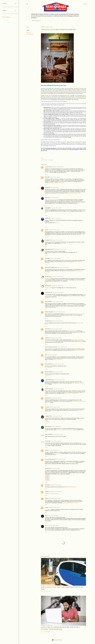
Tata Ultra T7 (48, 375)
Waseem (47, 492)
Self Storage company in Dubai (52, 494)
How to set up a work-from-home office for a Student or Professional (60, 628)
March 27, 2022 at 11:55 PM (55, 407)
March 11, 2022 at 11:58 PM (52, 355)
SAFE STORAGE (49, 434)
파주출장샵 (47, 478)
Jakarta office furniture (80, 350)
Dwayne (47, 450)
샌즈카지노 (57, 223)
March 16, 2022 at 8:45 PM (60, 380)
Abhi (46, 355)
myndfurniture (48, 321)
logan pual (47, 198)
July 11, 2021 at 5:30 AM (55, 198)
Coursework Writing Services (72, 393)
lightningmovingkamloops (51, 267)
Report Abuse (6, 17)
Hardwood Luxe (49, 292)
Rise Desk (47, 177)
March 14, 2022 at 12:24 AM (58, 364)
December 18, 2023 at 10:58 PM (55, 498)
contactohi (47, 338)
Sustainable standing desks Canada (57, 183)
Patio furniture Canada (72, 331)
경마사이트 (47, 422)
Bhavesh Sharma (49, 364)
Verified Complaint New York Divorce (70, 503)
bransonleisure (48, 427)
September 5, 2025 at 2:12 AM (54, 507)
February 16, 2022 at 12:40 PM (56, 329)
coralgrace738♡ (49, 416)
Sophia (46, 507)
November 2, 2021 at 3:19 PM (63, 267)
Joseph (47, 230)
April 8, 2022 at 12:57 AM (57, 427)
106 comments (47, 632)
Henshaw (47, 258)
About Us (38, 21)
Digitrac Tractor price (71, 487)
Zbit (46, 515)
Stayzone (47, 407)
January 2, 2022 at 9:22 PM (57, 302)
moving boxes (30, 34)
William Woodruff (49, 389)
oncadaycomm (48, 240)
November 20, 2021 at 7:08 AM (57, 277)
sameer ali (47, 187)
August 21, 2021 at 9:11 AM (57, 208)
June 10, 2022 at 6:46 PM (56, 441)
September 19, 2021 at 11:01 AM (60, 249)
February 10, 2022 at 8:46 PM (59, 312)
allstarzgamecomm (49, 249)
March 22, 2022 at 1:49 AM (58, 389)
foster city (29, 32)
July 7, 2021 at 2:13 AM (54, 187)
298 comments (47, 592)
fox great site (48, 277)
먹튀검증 (47, 420)
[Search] (85, 4)
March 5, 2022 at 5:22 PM (62, 347)
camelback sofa (70, 305)
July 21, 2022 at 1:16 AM (55, 468)
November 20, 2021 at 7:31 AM (57, 286)
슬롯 (77, 252)
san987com (48, 218)
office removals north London (52, 200)
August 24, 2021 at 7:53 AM (56, 218)
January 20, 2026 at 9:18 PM (53, 515)
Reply (46, 174)
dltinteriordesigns (49, 312)
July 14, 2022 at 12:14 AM (61, 459)
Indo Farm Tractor (58, 359)
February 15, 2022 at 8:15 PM (57, 321)
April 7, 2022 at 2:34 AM (57, 416)
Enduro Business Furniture (51, 347)
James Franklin (48, 302)
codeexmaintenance (50, 380)
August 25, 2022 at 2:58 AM (56, 485)
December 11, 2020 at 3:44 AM (58, 167)
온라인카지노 (48, 288)
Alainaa (47, 498)
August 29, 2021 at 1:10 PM (57, 240)
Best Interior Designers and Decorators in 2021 (74, 314)
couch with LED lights (71, 462)
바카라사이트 (63, 243)
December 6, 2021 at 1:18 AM (58, 293)
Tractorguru (48, 485)
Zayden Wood (48, 167)
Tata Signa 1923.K (49, 367)
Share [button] (28, 27)
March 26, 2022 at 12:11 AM (56, 398)
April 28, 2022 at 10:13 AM (58, 434)
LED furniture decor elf (50, 459)
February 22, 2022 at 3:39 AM (56, 338)
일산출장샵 (47, 476)
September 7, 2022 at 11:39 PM (55, 492)
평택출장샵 (47, 479)
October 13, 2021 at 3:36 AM (55, 258)
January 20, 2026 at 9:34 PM (53, 526)
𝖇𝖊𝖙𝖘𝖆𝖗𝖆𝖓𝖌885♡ (48, 208)
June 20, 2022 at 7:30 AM (54, 450)
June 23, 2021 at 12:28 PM (55, 177)
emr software (48, 509)
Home (33, 21)
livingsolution (48, 398)
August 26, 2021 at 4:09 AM (54, 230)
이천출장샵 (47, 475)
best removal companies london (74, 193)
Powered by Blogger (57, 640)
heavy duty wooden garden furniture (64, 430)
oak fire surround (58, 453)
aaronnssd (47, 329)
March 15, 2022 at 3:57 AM (58, 372)
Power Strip (48, 441)
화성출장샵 (47, 480)
